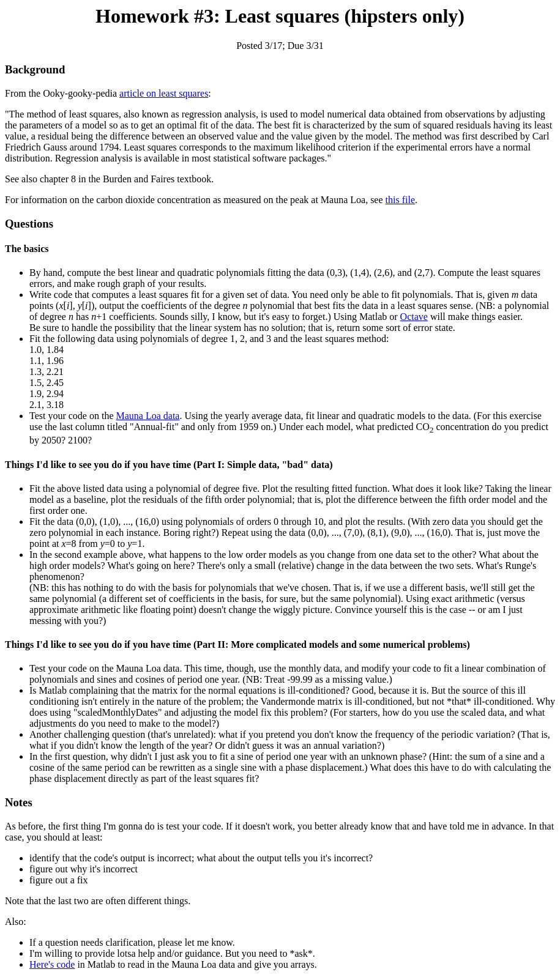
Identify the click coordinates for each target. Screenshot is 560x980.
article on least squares (164, 93)
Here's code (52, 964)
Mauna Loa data (148, 416)
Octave (414, 317)
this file (400, 200)
